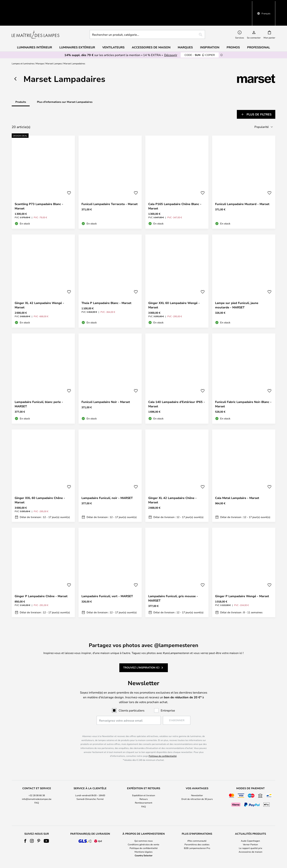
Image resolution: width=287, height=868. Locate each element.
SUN (200, 35)
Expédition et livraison (144, 776)
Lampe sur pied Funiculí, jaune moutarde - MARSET (237, 285)
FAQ (37, 783)
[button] (69, 173)
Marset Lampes (54, 44)
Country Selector (144, 836)
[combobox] (147, 15)
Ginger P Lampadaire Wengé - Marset (242, 576)
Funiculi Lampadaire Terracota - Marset (110, 184)
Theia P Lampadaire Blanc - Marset (106, 283)
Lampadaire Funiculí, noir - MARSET (107, 478)
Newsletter (197, 776)
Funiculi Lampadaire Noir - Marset (106, 382)
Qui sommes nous (143, 821)
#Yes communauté (197, 821)
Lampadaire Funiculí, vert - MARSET (107, 576)
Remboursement (144, 783)
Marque (40, 44)
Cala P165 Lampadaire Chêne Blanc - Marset (175, 186)
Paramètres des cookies (197, 825)
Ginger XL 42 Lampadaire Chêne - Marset (172, 480)
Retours (144, 779)
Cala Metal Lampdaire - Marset (237, 478)
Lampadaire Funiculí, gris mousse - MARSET (173, 578)
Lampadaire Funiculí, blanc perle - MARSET (39, 384)
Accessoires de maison (250, 832)
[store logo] (36, 15)
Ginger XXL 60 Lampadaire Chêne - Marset (40, 480)
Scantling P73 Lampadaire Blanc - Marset (39, 186)
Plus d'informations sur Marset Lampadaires (65, 82)
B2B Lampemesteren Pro (197, 828)
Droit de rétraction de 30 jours (197, 779)
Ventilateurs (113, 28)
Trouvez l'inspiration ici (141, 648)
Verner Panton (250, 825)
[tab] (25, 95)
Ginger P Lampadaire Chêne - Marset (41, 576)
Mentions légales (143, 832)
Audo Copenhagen (250, 821)
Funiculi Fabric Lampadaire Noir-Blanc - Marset (243, 384)
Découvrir (171, 35)
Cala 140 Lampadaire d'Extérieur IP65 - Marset (177, 384)
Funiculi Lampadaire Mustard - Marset (242, 184)
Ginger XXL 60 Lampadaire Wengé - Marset (174, 285)
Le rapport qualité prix (250, 828)
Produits (21, 82)
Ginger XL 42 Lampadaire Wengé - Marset (39, 285)
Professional (259, 28)
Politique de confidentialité (163, 736)
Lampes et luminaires (23, 44)
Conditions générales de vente (143, 825)
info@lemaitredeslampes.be (37, 779)
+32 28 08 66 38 (37, 776)
